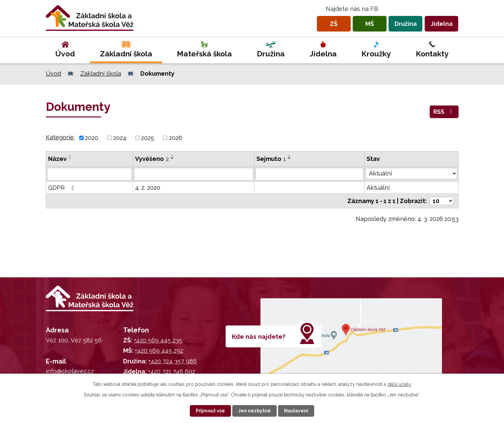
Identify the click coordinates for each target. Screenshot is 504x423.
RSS (444, 112)
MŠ (370, 24)
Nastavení (296, 411)
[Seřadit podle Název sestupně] (70, 158)
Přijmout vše (210, 411)
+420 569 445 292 (159, 351)
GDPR (63, 188)
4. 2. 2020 (148, 188)
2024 (120, 138)
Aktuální (378, 188)
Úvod (65, 54)
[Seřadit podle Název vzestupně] (70, 156)
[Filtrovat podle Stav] (411, 174)
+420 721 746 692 (172, 371)
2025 (147, 138)
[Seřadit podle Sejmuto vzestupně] (290, 156)
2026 (176, 138)
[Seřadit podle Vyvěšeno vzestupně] (173, 156)
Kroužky (376, 54)
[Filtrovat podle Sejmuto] (309, 174)
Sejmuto (271, 159)
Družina (406, 24)
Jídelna (442, 24)
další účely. (399, 384)
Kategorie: (60, 137)
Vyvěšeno (152, 159)
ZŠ (334, 24)
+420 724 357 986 (173, 361)
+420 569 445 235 (158, 340)
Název (57, 159)
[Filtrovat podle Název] (89, 174)
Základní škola (126, 54)
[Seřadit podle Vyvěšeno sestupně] (173, 158)
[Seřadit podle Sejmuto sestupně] (290, 158)
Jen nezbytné (254, 411)
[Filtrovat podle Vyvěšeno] (194, 174)
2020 (92, 138)
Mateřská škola (204, 54)
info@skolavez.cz (70, 371)
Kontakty (432, 54)
